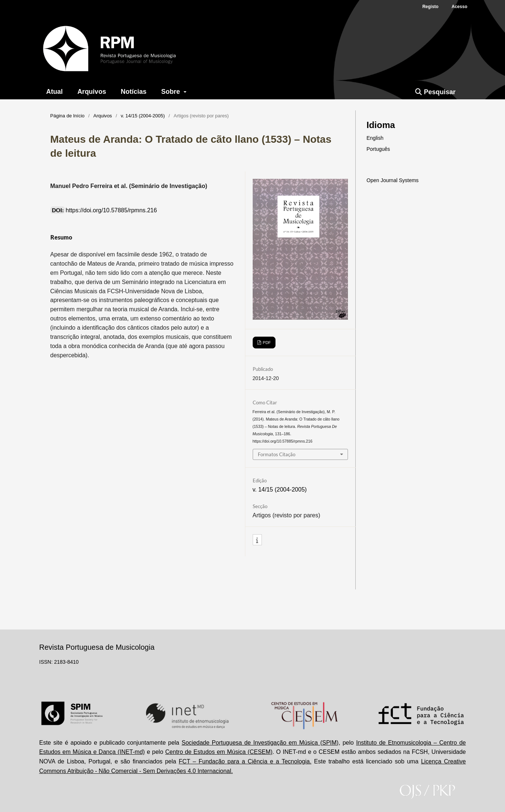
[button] (257, 540)
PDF (266, 343)
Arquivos (92, 92)
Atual (54, 92)
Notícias (134, 92)
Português (378, 149)
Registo (430, 7)
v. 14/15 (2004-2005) (143, 116)
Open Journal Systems (393, 180)
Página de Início (67, 116)
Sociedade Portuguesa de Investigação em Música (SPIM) (260, 743)
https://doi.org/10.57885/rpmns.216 (111, 210)
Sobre (171, 92)
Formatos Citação (277, 454)
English (375, 138)
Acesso (460, 7)
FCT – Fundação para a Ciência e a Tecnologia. (245, 761)
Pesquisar (435, 92)
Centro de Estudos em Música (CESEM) (219, 752)
